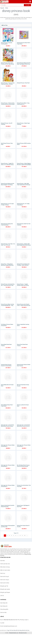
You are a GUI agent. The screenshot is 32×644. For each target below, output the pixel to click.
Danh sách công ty (5, 580)
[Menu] (30, 2)
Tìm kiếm (27, 5)
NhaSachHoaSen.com (14, 633)
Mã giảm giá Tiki (4, 586)
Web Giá (24, 630)
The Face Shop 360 (14, 630)
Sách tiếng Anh (4, 606)
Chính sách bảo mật (5, 564)
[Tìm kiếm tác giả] (12, 5)
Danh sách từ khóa (5, 583)
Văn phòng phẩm (4, 609)
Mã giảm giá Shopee (5, 592)
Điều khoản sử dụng (5, 567)
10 (25, 536)
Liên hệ (2, 596)
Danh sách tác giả (5, 576)
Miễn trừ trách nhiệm (5, 570)
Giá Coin (28, 630)
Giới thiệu (3, 561)
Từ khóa (6, 8)
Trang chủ (2, 8)
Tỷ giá (8, 630)
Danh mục (3, 573)
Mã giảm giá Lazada (5, 589)
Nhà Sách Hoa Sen (23, 633)
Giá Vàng (20, 630)
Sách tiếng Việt (4, 603)
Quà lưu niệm (3, 612)
